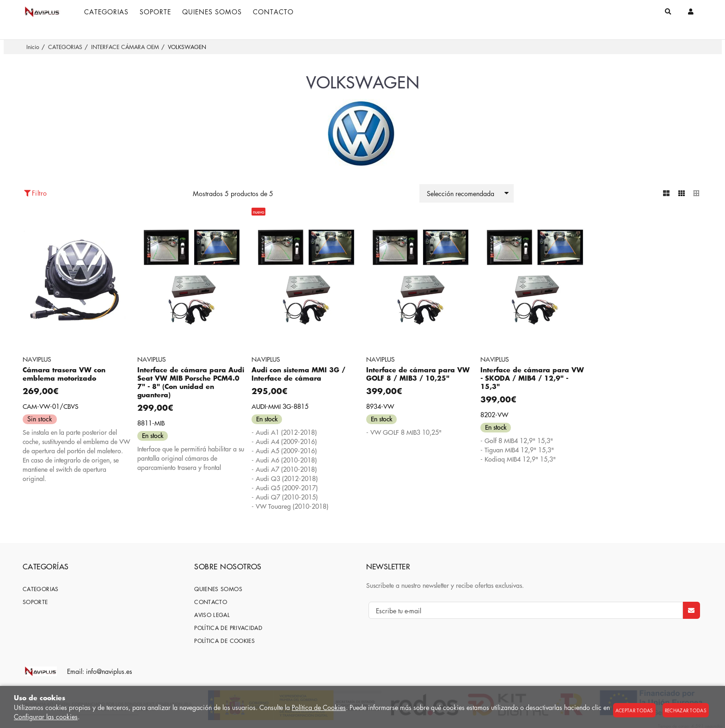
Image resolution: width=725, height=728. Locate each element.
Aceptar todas (634, 710)
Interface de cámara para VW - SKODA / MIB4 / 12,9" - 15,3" (532, 378)
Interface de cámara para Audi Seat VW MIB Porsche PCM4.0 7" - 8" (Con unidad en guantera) (191, 382)
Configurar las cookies (46, 716)
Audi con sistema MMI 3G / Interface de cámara (298, 373)
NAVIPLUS (37, 358)
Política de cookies (224, 640)
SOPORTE (35, 602)
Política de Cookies (319, 707)
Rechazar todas (686, 710)
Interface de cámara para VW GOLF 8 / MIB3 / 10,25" (418, 373)
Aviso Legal (212, 614)
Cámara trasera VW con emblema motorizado (64, 373)
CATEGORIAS (41, 589)
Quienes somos (218, 589)
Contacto (211, 602)
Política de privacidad (228, 627)
